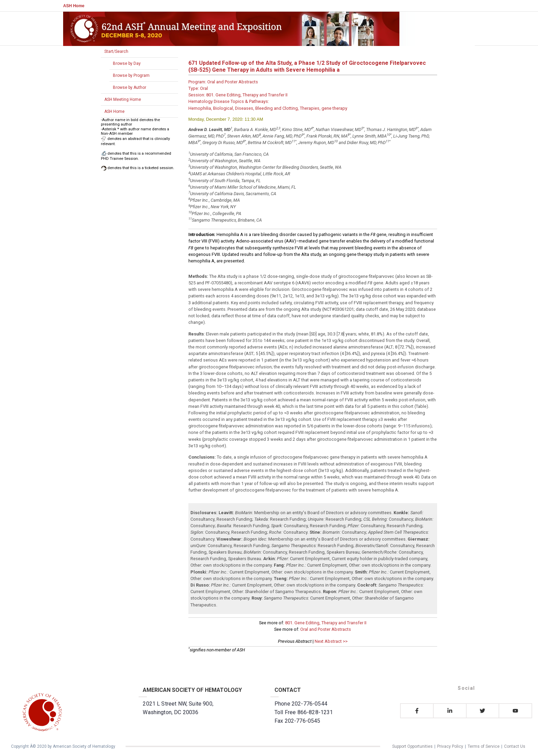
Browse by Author (130, 87)
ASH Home (74, 6)
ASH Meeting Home (123, 99)
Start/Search (116, 51)
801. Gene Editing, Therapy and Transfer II (326, 623)
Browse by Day (127, 63)
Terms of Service (484, 746)
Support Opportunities (412, 746)
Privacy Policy (450, 746)
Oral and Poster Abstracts (326, 629)
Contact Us (515, 746)
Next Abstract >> (331, 641)
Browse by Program (131, 75)
